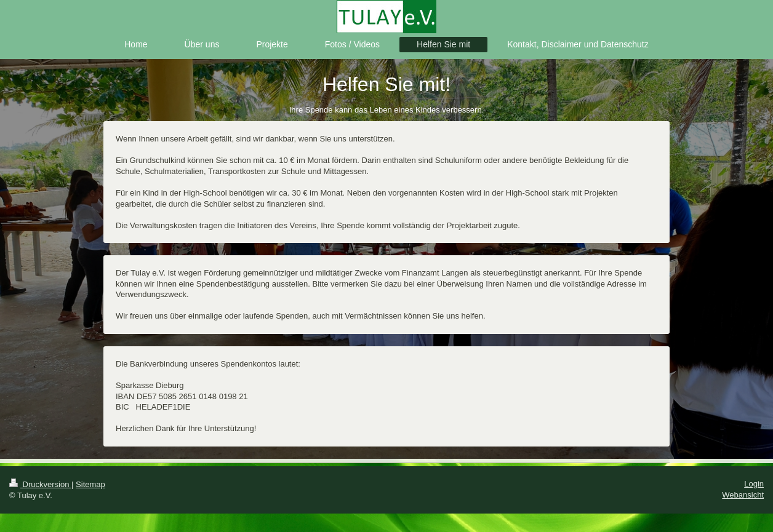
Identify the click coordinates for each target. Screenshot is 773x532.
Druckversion (40, 484)
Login (754, 484)
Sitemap (90, 484)
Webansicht (743, 495)
